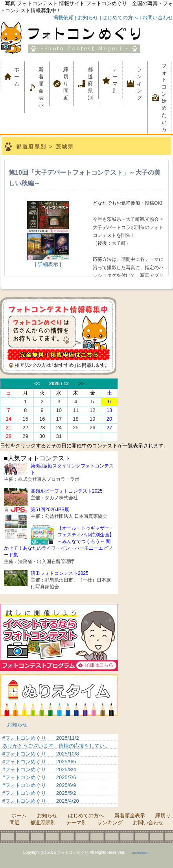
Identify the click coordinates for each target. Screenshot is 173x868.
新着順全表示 (41, 87)
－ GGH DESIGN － (140, 853)
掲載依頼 (63, 18)
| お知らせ (87, 18)
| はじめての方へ (119, 18)
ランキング (139, 84)
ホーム (19, 77)
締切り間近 (66, 84)
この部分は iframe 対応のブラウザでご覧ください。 (86, 410)
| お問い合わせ (156, 18)
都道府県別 (90, 84)
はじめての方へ (86, 815)
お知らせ (17, 725)
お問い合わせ (148, 823)
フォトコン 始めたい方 (164, 97)
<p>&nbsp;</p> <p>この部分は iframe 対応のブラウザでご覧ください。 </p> (59, 770)
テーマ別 (118, 80)
